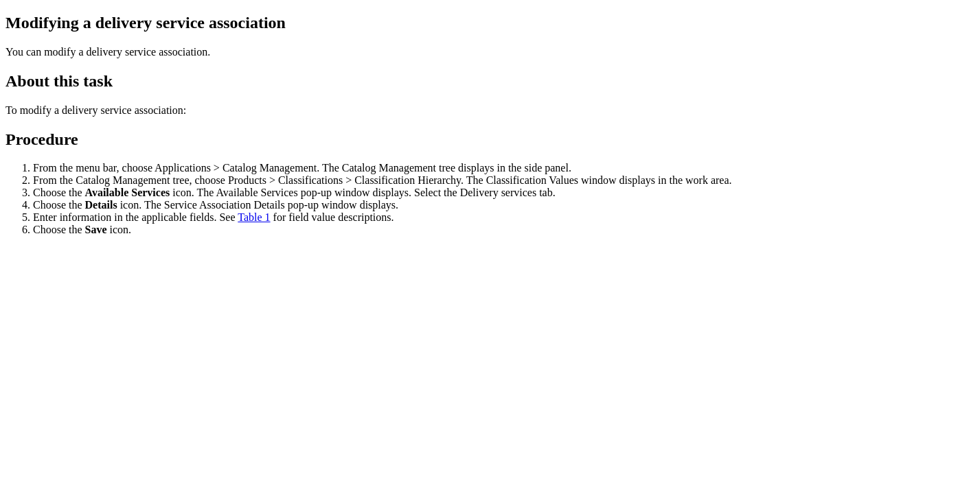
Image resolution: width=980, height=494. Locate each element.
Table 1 (254, 217)
